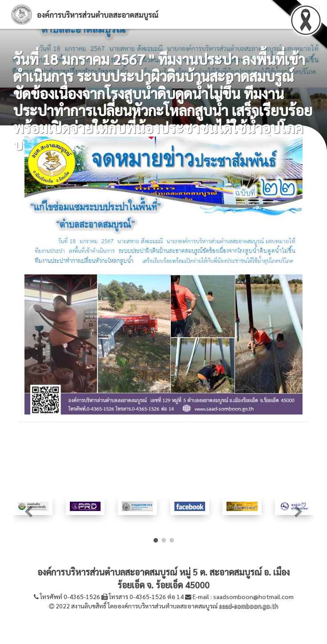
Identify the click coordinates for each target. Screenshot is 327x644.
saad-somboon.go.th (248, 606)
